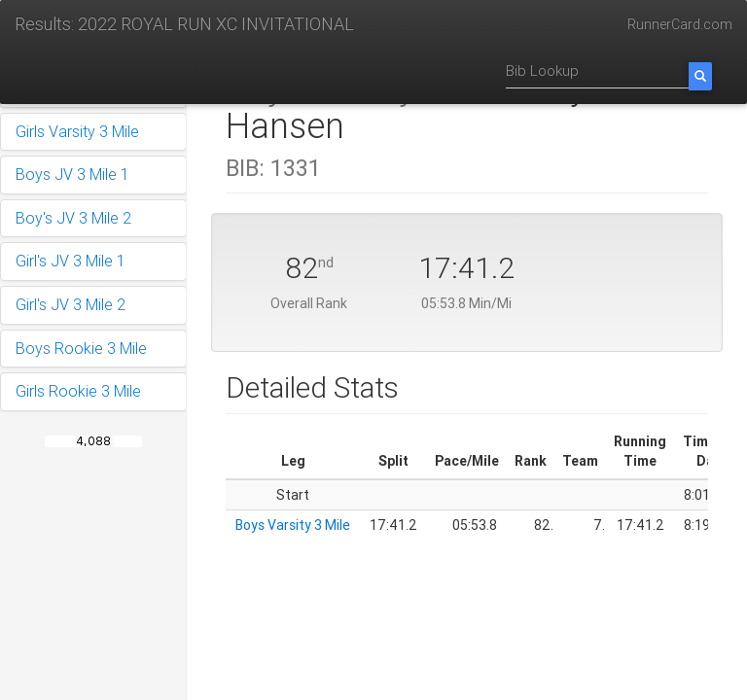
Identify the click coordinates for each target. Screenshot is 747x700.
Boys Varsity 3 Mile (293, 525)
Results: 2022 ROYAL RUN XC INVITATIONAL (184, 24)
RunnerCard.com (680, 24)
